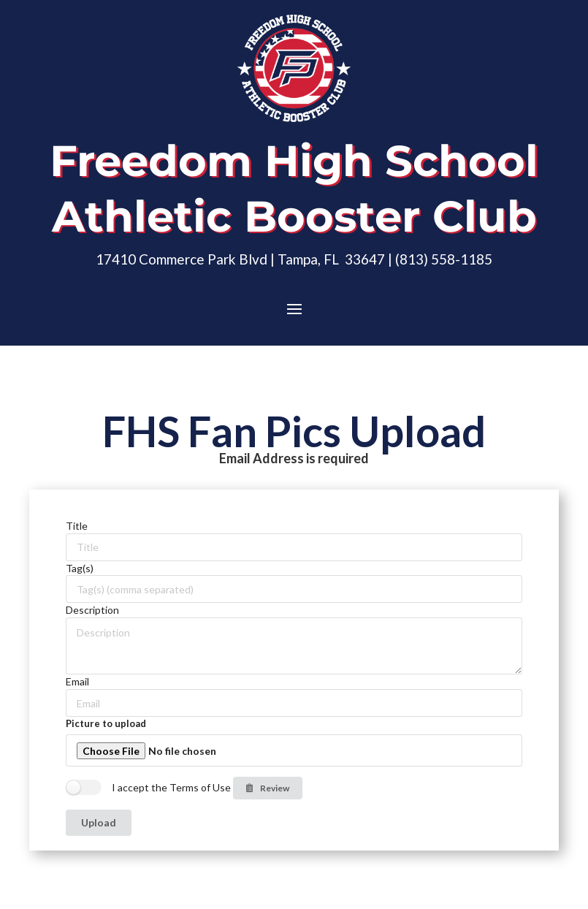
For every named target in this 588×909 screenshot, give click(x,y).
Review (267, 788)
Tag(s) (80, 568)
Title (77, 526)
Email (77, 681)
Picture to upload (106, 723)
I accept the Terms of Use (171, 787)
